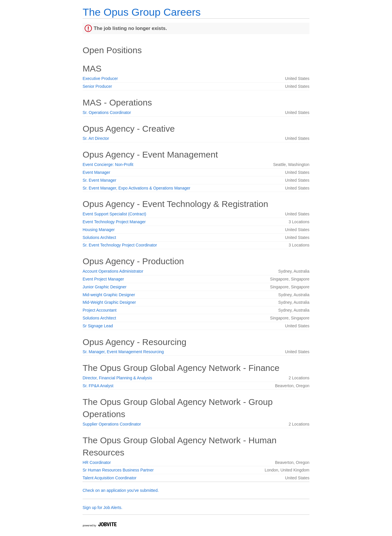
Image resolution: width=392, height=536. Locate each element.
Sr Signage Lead (98, 326)
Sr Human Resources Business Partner (118, 470)
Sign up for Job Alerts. (103, 508)
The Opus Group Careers (142, 12)
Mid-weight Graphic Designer (109, 295)
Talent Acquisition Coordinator (109, 478)
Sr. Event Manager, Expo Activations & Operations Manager (136, 188)
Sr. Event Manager (99, 180)
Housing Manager (99, 230)
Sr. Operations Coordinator (107, 112)
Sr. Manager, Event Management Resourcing (123, 352)
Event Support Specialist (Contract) (114, 214)
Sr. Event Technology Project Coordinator (120, 245)
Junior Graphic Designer (105, 287)
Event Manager (96, 172)
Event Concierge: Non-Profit (108, 165)
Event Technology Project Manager (114, 222)
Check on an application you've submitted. (121, 490)
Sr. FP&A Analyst (98, 386)
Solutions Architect (99, 237)
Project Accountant (100, 310)
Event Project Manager (103, 279)
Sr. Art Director (96, 138)
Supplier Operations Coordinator (112, 424)
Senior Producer (97, 86)
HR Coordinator (97, 462)
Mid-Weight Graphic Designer (109, 302)
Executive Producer (100, 78)
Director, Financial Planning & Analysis (117, 378)
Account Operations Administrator (113, 271)
